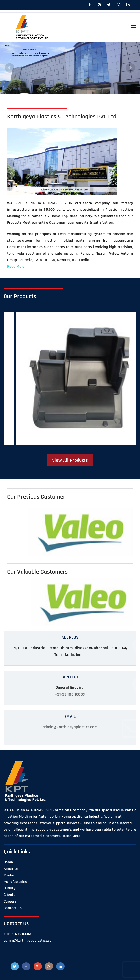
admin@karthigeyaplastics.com (70, 727)
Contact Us (13, 908)
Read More (16, 266)
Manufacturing (15, 882)
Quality (9, 888)
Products (11, 875)
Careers (10, 901)
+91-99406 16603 (70, 694)
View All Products (70, 460)
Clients (9, 895)
